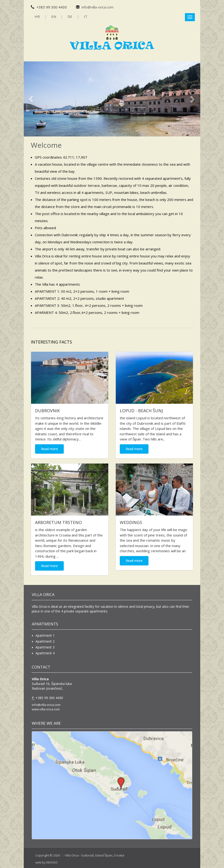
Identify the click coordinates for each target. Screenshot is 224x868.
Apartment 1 (43, 635)
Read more (49, 449)
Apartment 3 (43, 647)
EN (54, 16)
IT (86, 16)
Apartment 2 (43, 641)
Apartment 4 (43, 653)
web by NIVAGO (46, 862)
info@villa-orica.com (98, 7)
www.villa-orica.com (46, 709)
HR (37, 16)
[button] (27, 99)
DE (70, 16)
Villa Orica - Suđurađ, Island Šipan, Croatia (94, 855)
